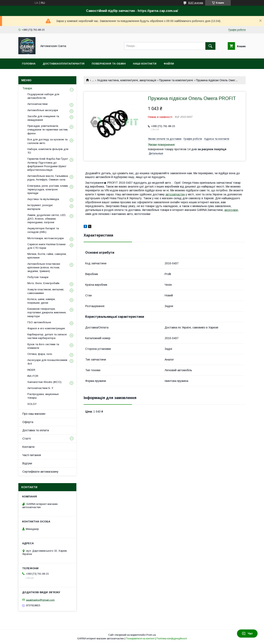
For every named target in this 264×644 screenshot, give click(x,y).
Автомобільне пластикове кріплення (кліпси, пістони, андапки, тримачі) (44, 267)
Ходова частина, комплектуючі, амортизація (127, 80)
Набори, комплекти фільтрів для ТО (48, 151)
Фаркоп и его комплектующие (46, 328)
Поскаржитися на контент (140, 639)
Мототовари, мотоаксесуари (46, 238)
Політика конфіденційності (172, 639)
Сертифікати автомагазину (40, 472)
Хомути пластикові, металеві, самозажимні (46, 291)
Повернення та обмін (109, 64)
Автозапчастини (37, 104)
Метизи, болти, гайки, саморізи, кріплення (47, 256)
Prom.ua (151, 635)
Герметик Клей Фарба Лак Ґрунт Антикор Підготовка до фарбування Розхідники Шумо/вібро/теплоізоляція (48, 164)
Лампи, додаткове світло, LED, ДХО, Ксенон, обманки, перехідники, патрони (47, 219)
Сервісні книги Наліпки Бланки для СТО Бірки (46, 246)
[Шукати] (210, 46)
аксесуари (231, 210)
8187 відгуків (196, 3)
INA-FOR (33, 376)
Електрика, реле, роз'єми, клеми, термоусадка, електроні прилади (48, 189)
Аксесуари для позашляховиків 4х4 (47, 362)
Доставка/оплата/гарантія (64, 64)
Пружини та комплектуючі (176, 80)
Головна (29, 64)
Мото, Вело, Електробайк (43, 283)
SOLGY (32, 404)
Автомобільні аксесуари (43, 110)
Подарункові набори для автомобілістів (43, 96)
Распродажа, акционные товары (43, 396)
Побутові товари (38, 277)
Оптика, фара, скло (40, 354)
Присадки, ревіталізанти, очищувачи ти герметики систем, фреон (48, 130)
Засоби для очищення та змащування (43, 118)
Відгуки (27, 463)
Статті (27, 439)
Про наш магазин (34, 414)
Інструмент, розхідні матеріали (40, 207)
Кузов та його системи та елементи (43, 346)
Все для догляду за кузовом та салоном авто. (47, 141)
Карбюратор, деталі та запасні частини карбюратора (47, 336)
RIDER (31, 370)
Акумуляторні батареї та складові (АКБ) (43, 230)
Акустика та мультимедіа (43, 199)
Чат (247, 634)
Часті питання (32, 455)
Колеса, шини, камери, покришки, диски (41, 301)
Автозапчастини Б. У (40, 388)
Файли (169, 64)
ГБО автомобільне (39, 322)
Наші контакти (145, 64)
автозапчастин (175, 194)
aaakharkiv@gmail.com (40, 600)
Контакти (28, 447)
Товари (27, 88)
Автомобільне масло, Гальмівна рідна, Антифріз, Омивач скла (48, 178)
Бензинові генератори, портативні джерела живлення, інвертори (47, 312)
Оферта (28, 422)
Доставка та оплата (36, 430)
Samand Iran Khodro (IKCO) (44, 382)
